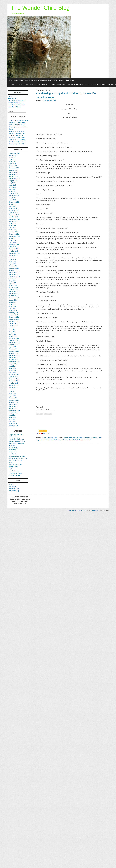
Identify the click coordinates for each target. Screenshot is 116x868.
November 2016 (14, 294)
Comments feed (14, 489)
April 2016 (13, 309)
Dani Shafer (13, 125)
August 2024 (13, 155)
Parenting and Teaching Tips (18, 458)
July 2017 (12, 279)
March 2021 (13, 208)
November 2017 (14, 274)
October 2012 (14, 383)
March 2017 (13, 285)
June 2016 (13, 304)
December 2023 (14, 172)
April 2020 (13, 228)
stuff (11, 469)
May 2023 (12, 187)
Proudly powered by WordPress (76, 510)
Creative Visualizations (17, 443)
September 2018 (15, 253)
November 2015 (14, 319)
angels (66, 438)
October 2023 (14, 177)
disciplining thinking (91, 438)
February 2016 (14, 313)
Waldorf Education (15, 475)
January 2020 (14, 232)
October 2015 (14, 321)
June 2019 (13, 240)
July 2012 (12, 389)
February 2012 (14, 400)
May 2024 (12, 162)
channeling (72, 438)
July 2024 (12, 157)
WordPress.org (14, 491)
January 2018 (14, 270)
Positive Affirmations (16, 465)
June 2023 (13, 185)
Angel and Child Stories (50, 438)
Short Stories (13, 467)
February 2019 (14, 245)
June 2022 (13, 200)
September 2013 (15, 362)
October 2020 (14, 217)
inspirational (13, 452)
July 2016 (12, 302)
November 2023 (14, 174)
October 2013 (14, 360)
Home (10, 96)
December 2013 (14, 355)
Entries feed (13, 487)
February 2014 (14, 351)
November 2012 (14, 381)
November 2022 (14, 196)
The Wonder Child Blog (40, 8)
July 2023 (12, 183)
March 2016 (13, 311)
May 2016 (12, 306)
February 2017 (14, 287)
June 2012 (13, 392)
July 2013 (12, 366)
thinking (66, 440)
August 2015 (13, 326)
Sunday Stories (14, 471)
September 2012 (15, 385)
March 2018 (13, 266)
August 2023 (13, 181)
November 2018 (14, 249)
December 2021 (14, 202)
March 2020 (13, 230)
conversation (80, 438)
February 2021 (14, 211)
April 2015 (13, 334)
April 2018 (13, 264)
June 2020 (13, 223)
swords (60, 440)
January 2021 (14, 213)
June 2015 (13, 330)
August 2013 (13, 364)
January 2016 (14, 315)
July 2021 (12, 204)
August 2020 (13, 221)
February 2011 (14, 426)
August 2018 (13, 255)
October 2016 (14, 296)
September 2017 (15, 277)
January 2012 (14, 402)
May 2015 (12, 332)
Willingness (95, 510)
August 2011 (13, 413)
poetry (11, 462)
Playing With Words (16, 460)
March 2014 (13, 349)
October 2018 (14, 251)
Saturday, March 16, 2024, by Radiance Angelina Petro (53, 80)
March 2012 (13, 398)
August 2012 (13, 387)
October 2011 (14, 409)
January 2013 (14, 377)
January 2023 (14, 194)
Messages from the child (17, 456)
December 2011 (14, 404)
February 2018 (14, 268)
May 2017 (12, 281)
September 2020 (15, 219)
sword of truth (53, 440)
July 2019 (12, 238)
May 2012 (12, 394)
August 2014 (13, 345)
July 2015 (12, 328)
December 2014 (14, 343)
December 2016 (14, 292)
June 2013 (13, 368)
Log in (11, 484)
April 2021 (13, 206)
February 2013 (14, 375)
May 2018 (12, 262)
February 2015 (14, 338)
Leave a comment (85, 440)
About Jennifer (12, 98)
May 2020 (12, 225)
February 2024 (14, 168)
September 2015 (15, 323)
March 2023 (13, 191)
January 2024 (14, 170)
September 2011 (15, 411)
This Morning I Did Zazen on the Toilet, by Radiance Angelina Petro (18, 142)
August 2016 (13, 300)
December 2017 (14, 272)
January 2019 (14, 247)
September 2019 (15, 236)
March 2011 (13, 424)
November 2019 (14, 234)
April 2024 (13, 164)
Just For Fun (13, 454)
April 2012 (13, 396)
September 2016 (15, 298)
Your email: (40, 407)
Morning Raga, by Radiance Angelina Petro (18, 127)
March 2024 (13, 166)
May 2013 (12, 370)
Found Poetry (14, 448)
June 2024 (13, 159)
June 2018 (13, 260)
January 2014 (14, 353)
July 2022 (12, 198)
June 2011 (13, 417)
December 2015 (14, 317)
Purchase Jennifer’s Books (19, 80)
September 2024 (15, 153)
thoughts (72, 440)
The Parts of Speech (16, 473)
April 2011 (13, 421)
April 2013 (13, 372)
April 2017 (13, 283)
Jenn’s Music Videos (14, 107)
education (12, 445)
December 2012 (14, 379)
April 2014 (13, 347)
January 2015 (14, 340)
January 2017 (14, 289)
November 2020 (14, 215)
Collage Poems (14, 437)
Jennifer (12, 121)
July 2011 (12, 415)
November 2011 (14, 406)
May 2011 (12, 419)
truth (77, 440)
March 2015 (13, 336)
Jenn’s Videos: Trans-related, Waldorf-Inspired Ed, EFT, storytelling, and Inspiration (17, 103)
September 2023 (15, 179)
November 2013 (14, 358)
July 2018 (12, 257)
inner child (45, 440)
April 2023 (13, 189)
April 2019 (13, 243)
